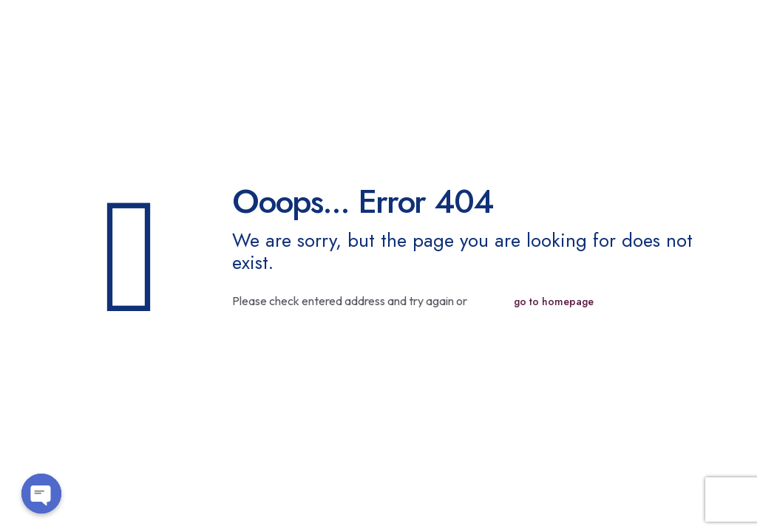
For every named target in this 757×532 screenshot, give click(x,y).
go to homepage (554, 301)
